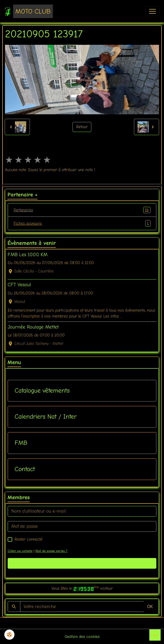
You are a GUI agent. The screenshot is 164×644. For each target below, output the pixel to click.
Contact (25, 469)
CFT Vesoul (19, 285)
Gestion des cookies (82, 637)
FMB (21, 443)
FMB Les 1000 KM (28, 255)
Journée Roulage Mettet (33, 327)
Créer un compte (20, 551)
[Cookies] (10, 635)
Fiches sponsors (82, 223)
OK (150, 607)
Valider (82, 563)
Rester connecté (28, 539)
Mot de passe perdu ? (51, 551)
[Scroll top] (155, 635)
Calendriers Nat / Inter (46, 417)
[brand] (29, 11)
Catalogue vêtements (42, 391)
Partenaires (82, 210)
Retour (82, 127)
